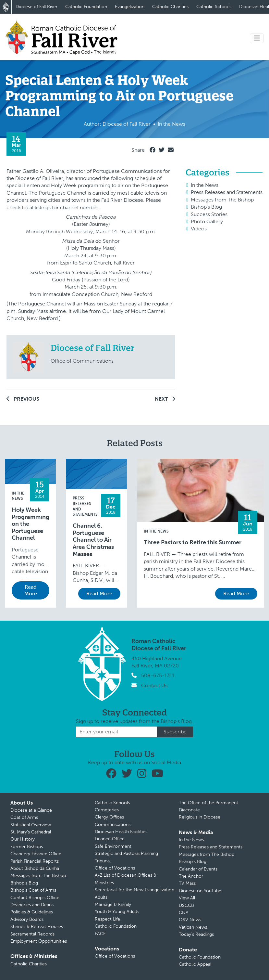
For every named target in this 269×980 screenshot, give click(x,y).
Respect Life (107, 919)
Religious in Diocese (200, 817)
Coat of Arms (24, 817)
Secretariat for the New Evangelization (134, 890)
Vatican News (193, 927)
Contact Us (154, 685)
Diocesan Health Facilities (121, 832)
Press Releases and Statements (227, 192)
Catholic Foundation (86, 7)
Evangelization (130, 7)
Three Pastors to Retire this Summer (193, 542)
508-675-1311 (158, 675)
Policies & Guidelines (32, 912)
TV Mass (187, 883)
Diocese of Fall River (37, 7)
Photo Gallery (207, 221)
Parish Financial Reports (35, 861)
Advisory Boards (27, 919)
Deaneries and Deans (32, 905)
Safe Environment (113, 846)
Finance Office (110, 839)
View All (187, 898)
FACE (100, 934)
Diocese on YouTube (200, 891)
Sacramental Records (32, 934)
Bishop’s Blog (24, 883)
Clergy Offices (109, 817)
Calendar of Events (198, 869)
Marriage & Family (113, 904)
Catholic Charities (170, 7)
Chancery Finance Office (36, 854)
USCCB (186, 905)
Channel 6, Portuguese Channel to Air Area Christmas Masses (93, 540)
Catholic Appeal (195, 964)
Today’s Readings (196, 934)
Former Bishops (27, 847)
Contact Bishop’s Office (35, 898)
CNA (184, 913)
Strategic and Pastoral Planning (126, 853)
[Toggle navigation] (257, 38)
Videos (199, 229)
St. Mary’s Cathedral (31, 832)
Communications (113, 825)
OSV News (190, 920)
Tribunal (103, 861)
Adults (101, 897)
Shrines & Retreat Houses (37, 927)
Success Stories (209, 214)
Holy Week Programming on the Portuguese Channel (31, 524)
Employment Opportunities (39, 941)
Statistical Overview (31, 825)
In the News (205, 185)
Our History (23, 839)
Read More (31, 590)
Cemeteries (107, 810)
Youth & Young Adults (117, 912)
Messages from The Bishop (222, 200)
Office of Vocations (115, 868)
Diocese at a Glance (31, 810)
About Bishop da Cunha (35, 868)
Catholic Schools (214, 7)
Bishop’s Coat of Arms (33, 890)
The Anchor (191, 876)
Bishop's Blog (206, 207)
